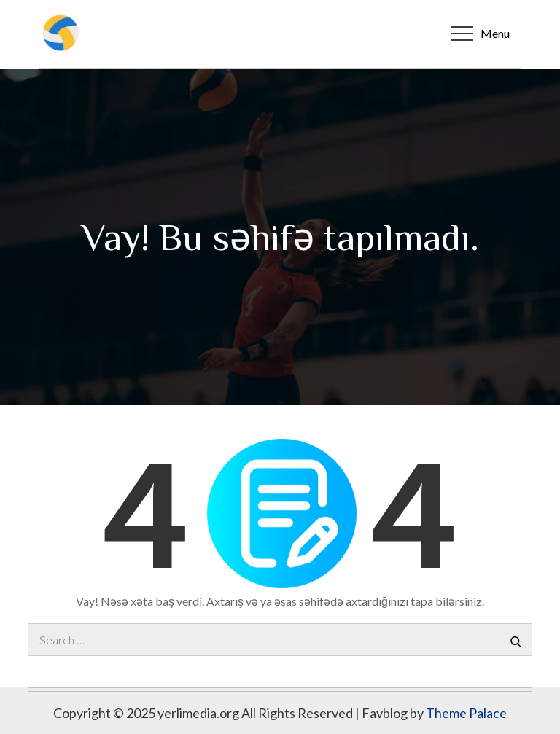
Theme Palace (466, 713)
